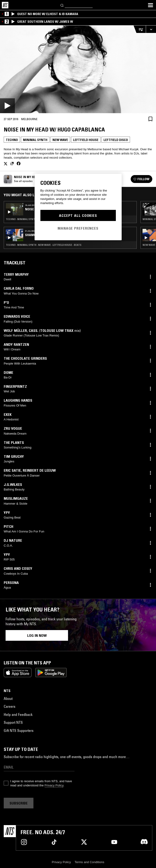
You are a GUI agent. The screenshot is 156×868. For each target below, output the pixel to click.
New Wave (60, 140)
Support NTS (13, 722)
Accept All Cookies (78, 215)
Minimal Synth (35, 140)
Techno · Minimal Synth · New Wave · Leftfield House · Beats (44, 245)
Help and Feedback (18, 714)
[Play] (78, 69)
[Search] (62, 5)
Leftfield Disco (116, 140)
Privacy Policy (54, 785)
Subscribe (19, 803)
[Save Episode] (150, 119)
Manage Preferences (78, 228)
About (8, 698)
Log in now (37, 635)
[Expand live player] (151, 29)
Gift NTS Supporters (19, 730)
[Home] (5, 5)
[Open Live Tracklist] (140, 29)
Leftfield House (86, 140)
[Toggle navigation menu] (150, 5)
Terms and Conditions (89, 862)
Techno (12, 140)
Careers (10, 706)
